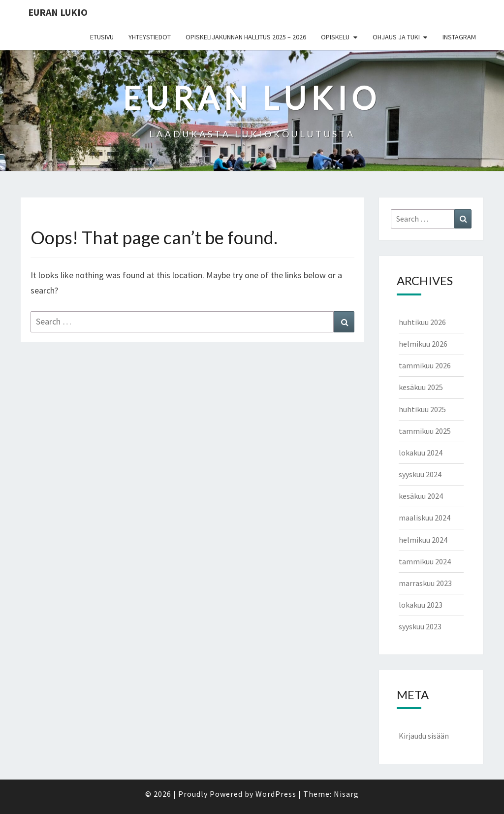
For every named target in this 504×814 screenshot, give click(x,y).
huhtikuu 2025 (422, 409)
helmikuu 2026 (423, 344)
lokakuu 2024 (421, 453)
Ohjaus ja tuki (396, 37)
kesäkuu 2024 (421, 496)
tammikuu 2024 (425, 561)
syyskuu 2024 (420, 474)
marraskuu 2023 (425, 583)
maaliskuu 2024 (425, 518)
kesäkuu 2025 (421, 387)
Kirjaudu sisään (424, 736)
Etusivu (102, 37)
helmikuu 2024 (423, 540)
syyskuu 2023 (420, 626)
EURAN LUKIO (58, 12)
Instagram (459, 37)
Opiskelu (335, 37)
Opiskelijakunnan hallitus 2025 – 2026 (246, 37)
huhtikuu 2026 (422, 322)
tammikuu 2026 (425, 365)
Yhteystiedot (150, 37)
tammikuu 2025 (425, 431)
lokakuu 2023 (421, 605)
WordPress (276, 794)
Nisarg (346, 794)
